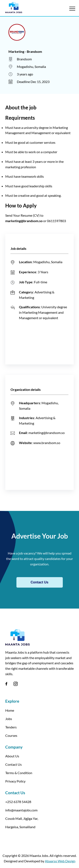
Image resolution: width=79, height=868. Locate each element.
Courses (11, 735)
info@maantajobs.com (21, 810)
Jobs (9, 719)
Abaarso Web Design (60, 861)
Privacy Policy (15, 781)
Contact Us (39, 582)
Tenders (11, 727)
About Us (12, 756)
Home (10, 710)
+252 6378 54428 (18, 802)
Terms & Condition (19, 773)
